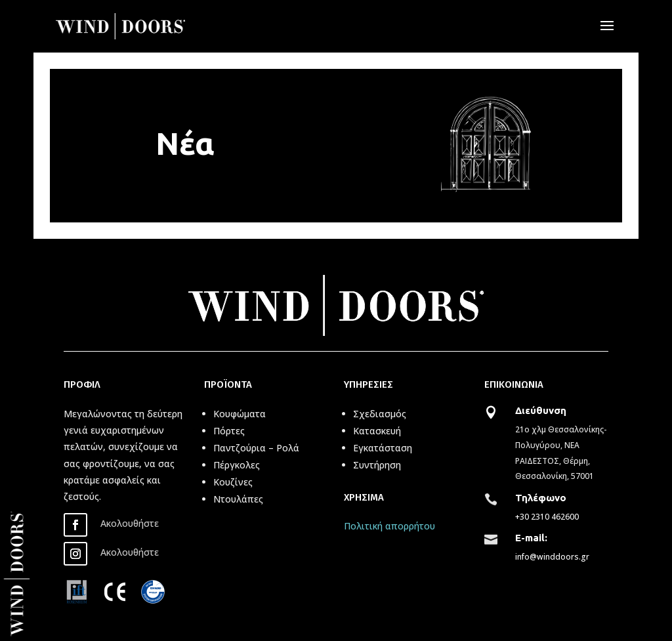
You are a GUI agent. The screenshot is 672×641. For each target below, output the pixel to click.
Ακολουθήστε (130, 523)
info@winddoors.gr (552, 557)
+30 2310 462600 (547, 517)
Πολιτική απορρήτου (389, 526)
